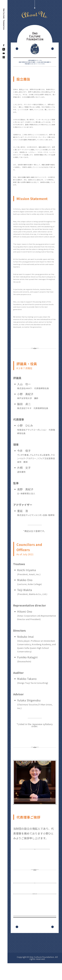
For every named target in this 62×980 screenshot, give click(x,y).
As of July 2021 (25, 554)
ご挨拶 (35, 852)
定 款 (35, 891)
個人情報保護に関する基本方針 (35, 908)
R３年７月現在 (24, 368)
